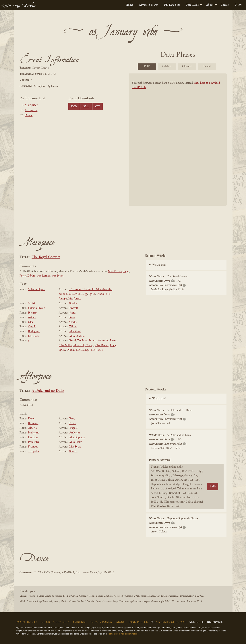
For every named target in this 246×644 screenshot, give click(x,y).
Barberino (34, 433)
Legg (126, 271)
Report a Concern (55, 622)
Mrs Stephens (77, 437)
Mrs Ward (75, 331)
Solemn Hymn (37, 289)
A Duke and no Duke (48, 391)
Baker (113, 341)
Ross (72, 317)
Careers (80, 622)
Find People (139, 622)
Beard (73, 341)
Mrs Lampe (44, 276)
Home (129, 5)
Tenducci (82, 341)
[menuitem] (129, 5)
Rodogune (34, 331)
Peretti (93, 341)
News (238, 5)
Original (167, 66)
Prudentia (33, 442)
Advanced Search (149, 5)
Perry (72, 419)
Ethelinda (34, 336)
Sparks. (73, 303)
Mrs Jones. (75, 299)
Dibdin (31, 276)
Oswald (32, 327)
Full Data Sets (172, 5)
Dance (29, 116)
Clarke (73, 322)
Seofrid (32, 303)
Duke (31, 419)
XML (86, 106)
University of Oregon (170, 622)
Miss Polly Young (83, 345)
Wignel (73, 428)
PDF (147, 66)
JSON (74, 106)
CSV (97, 106)
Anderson (75, 433)
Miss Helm (76, 442)
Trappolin (33, 451)
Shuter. (73, 451)
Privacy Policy (101, 622)
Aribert (32, 317)
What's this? (159, 265)
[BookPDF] (178, 144)
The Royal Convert (46, 257)
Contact (225, 5)
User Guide (192, 5)
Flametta (33, 447)
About (210, 5)
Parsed (207, 66)
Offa (30, 322)
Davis (72, 423)
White (73, 327)
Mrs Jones (58, 276)
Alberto (32, 428)
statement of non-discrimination (123, 634)
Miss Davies (115, 271)
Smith (73, 313)
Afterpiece (31, 110)
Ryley (23, 276)
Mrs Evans (75, 447)
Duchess (33, 437)
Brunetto (33, 423)
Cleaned (187, 66)
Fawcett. (74, 308)
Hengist (33, 313)
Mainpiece (31, 105)
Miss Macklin (77, 336)
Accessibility (27, 622)
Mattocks (103, 341)
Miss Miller (65, 345)
